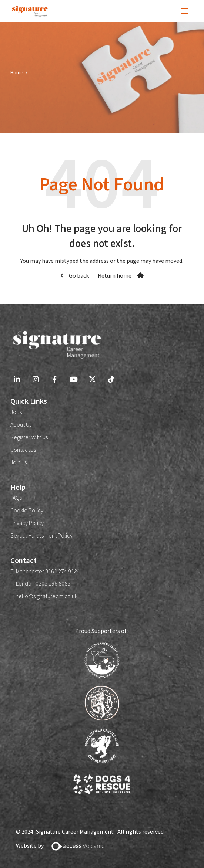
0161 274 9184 (62, 572)
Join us (19, 462)
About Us (21, 425)
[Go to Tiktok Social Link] (111, 380)
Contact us (23, 450)
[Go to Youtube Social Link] (73, 380)
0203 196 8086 (53, 584)
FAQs (16, 498)
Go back (78, 276)
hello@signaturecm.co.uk (46, 596)
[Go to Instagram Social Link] (36, 380)
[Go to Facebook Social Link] (55, 380)
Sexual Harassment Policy (41, 536)
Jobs (16, 412)
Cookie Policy (27, 511)
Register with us (29, 437)
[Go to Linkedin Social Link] (17, 380)
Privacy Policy (27, 523)
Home (17, 73)
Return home (115, 276)
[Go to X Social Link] (92, 380)
